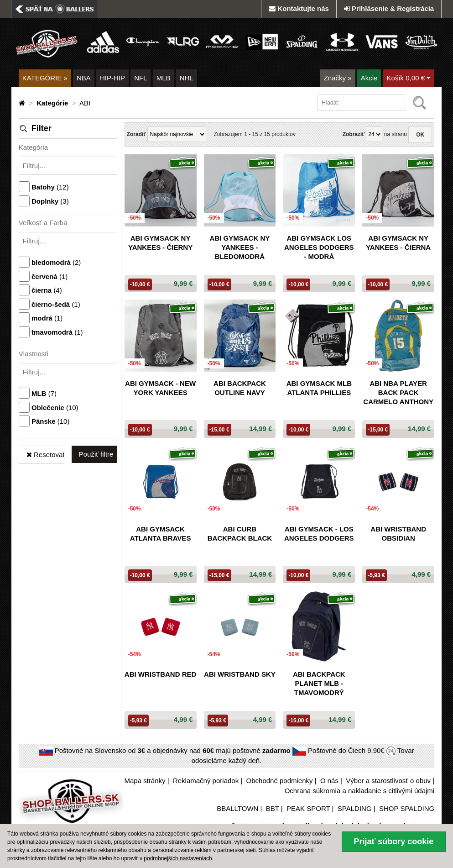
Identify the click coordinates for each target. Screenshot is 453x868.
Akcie (369, 78)
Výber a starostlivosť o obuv (388, 781)
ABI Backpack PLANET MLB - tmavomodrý (319, 683)
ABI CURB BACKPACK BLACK (240, 534)
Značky (338, 78)
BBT (273, 808)
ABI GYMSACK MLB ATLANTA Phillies (319, 388)
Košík (409, 78)
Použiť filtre (96, 454)
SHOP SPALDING (407, 808)
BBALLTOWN (237, 808)
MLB (164, 78)
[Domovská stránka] (23, 103)
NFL (141, 78)
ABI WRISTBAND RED (161, 674)
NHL (187, 78)
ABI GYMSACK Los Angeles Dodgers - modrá (319, 247)
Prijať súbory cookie (394, 842)
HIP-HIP (112, 78)
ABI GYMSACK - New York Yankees (160, 388)
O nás (329, 781)
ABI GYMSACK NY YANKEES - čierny (160, 243)
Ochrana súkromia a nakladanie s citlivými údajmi (359, 791)
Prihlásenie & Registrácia (389, 8)
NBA (84, 78)
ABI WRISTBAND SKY (240, 674)
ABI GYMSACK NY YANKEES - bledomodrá (240, 247)
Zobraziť (354, 134)
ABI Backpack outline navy (240, 388)
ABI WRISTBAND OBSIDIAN (398, 534)
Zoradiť (136, 134)
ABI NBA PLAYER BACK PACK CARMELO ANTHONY (398, 392)
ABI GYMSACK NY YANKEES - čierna (398, 243)
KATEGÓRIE (45, 78)
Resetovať (45, 455)
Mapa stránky (145, 781)
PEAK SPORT (308, 808)
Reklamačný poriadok (206, 781)
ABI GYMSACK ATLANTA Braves (161, 534)
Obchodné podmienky (280, 781)
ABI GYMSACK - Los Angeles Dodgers (319, 534)
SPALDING (355, 808)
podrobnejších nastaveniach (178, 858)
